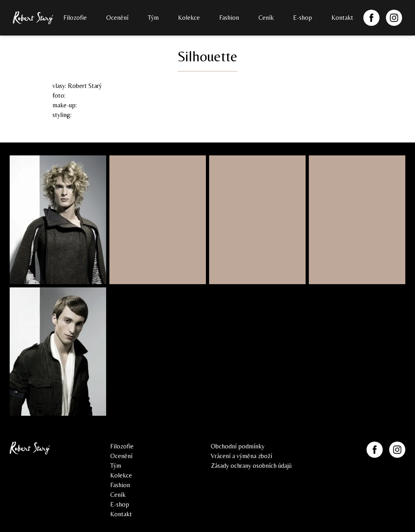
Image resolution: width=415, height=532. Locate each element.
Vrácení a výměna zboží (241, 456)
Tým (153, 18)
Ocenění (117, 18)
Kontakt (342, 18)
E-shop (303, 18)
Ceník (266, 18)
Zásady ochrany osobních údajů (251, 466)
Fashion (229, 18)
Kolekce (189, 18)
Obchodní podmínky (238, 446)
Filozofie (75, 18)
